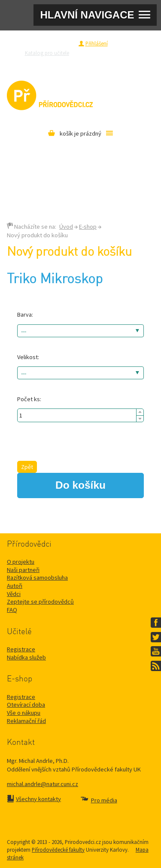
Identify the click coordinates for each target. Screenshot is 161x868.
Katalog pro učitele (47, 53)
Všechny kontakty (38, 799)
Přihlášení (97, 43)
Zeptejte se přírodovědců (110, 53)
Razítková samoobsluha (64, 62)
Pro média (109, 62)
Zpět (27, 467)
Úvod (66, 227)
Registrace (61, 43)
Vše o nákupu (24, 713)
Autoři (15, 586)
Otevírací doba (26, 705)
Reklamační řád (26, 721)
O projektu (21, 562)
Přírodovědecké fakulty (58, 850)
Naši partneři (23, 570)
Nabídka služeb (26, 657)
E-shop (88, 227)
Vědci (14, 594)
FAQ (12, 610)
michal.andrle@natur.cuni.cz (43, 784)
